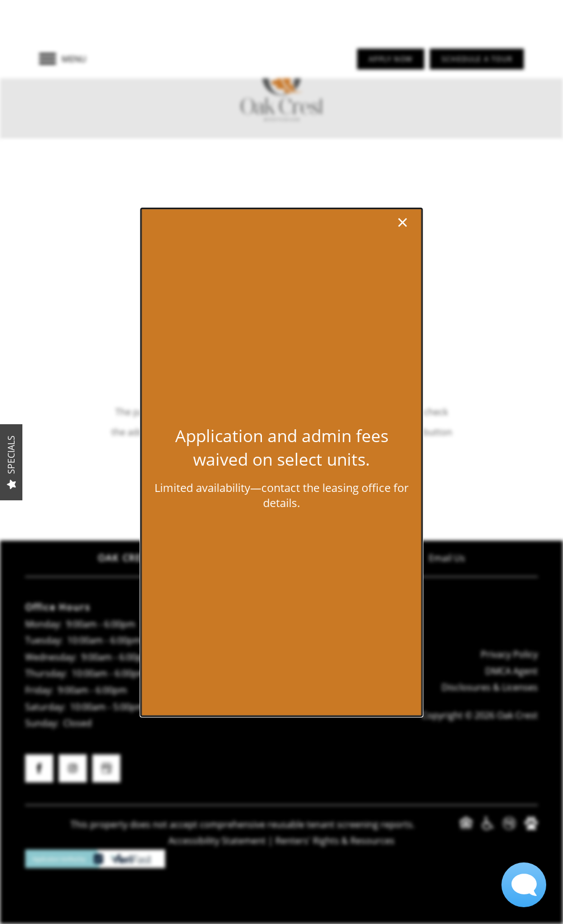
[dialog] (282, 462)
